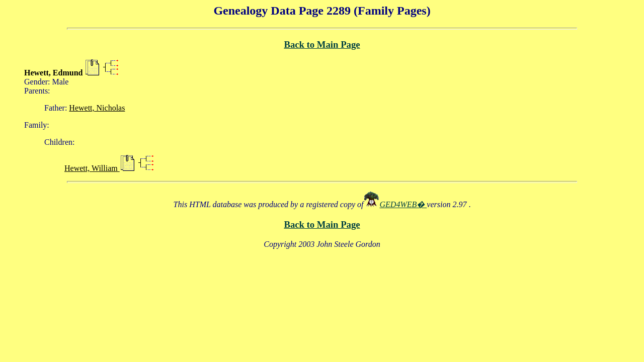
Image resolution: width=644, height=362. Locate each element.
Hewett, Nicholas (97, 108)
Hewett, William (92, 168)
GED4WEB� (404, 204)
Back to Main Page (322, 44)
